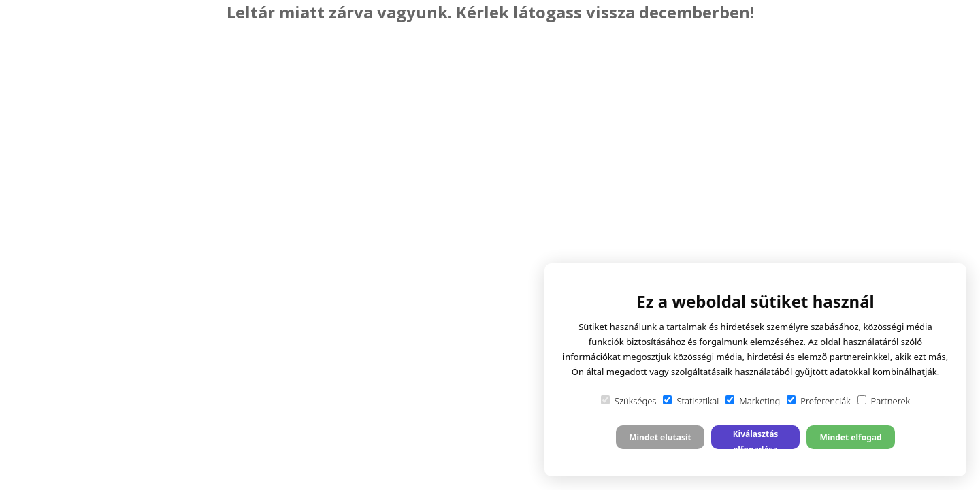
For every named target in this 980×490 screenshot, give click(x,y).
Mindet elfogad (850, 437)
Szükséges (629, 401)
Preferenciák (818, 401)
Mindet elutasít (660, 437)
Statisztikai (691, 401)
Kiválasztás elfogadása (756, 439)
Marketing (753, 401)
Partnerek (884, 401)
